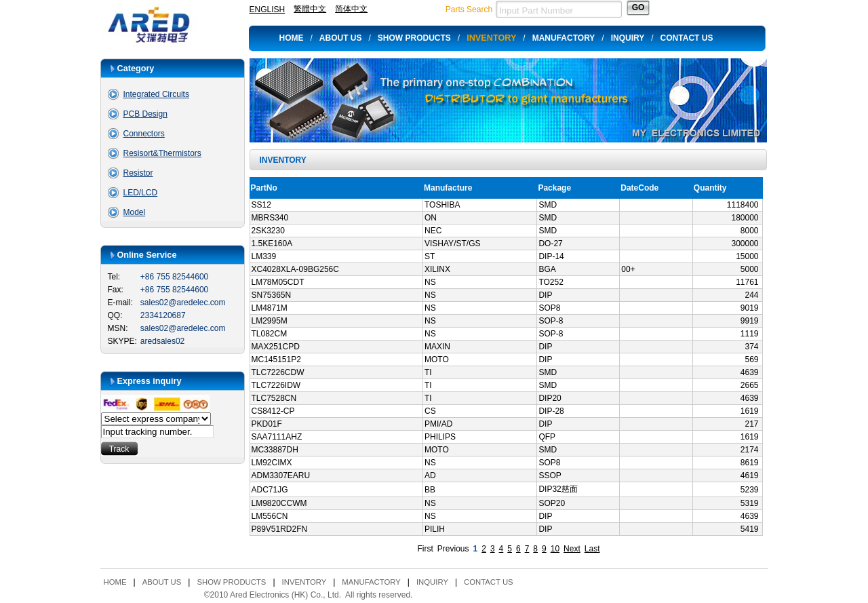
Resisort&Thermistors (162, 153)
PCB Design (145, 114)
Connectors (144, 134)
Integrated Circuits (156, 94)
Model (135, 212)
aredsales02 (162, 341)
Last (592, 549)
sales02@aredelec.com (183, 303)
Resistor (138, 173)
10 (555, 549)
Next (572, 549)
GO (638, 7)
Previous (453, 549)
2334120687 (163, 315)
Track (119, 449)
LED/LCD (141, 193)
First (426, 549)
